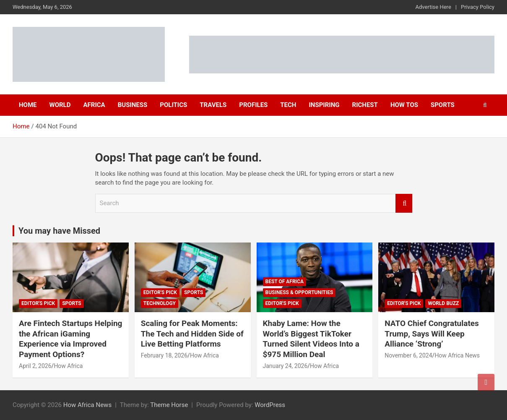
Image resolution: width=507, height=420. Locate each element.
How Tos (404, 105)
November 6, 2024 (408, 355)
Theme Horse (169, 405)
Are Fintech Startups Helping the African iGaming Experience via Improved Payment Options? (70, 339)
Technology (160, 303)
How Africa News (457, 355)
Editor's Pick (38, 303)
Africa (94, 105)
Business (133, 105)
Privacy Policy (478, 7)
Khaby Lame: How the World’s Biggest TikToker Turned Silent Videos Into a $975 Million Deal (311, 339)
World (60, 105)
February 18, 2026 (164, 355)
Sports (443, 105)
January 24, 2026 (285, 366)
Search (404, 203)
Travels (213, 105)
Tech (288, 105)
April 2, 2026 (35, 366)
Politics (173, 105)
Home (28, 105)
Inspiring (324, 105)
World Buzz (443, 303)
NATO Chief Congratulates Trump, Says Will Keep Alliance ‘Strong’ (432, 334)
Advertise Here (433, 7)
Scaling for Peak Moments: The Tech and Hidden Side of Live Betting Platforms (192, 334)
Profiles (253, 105)
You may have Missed (59, 231)
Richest (365, 105)
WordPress (270, 405)
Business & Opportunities (299, 292)
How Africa (68, 366)
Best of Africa (285, 282)
